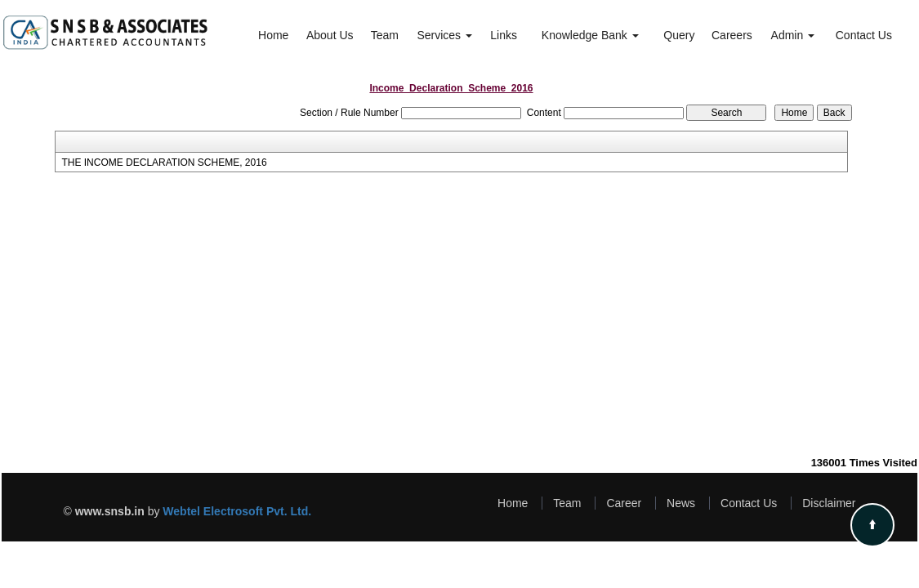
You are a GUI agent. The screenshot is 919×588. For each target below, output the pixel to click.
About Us (330, 35)
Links (504, 35)
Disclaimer (829, 503)
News (681, 503)
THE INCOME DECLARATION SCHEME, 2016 (164, 163)
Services (444, 35)
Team (385, 35)
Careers (732, 35)
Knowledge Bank (590, 35)
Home (273, 35)
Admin (793, 35)
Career (624, 503)
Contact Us (864, 35)
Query (679, 35)
